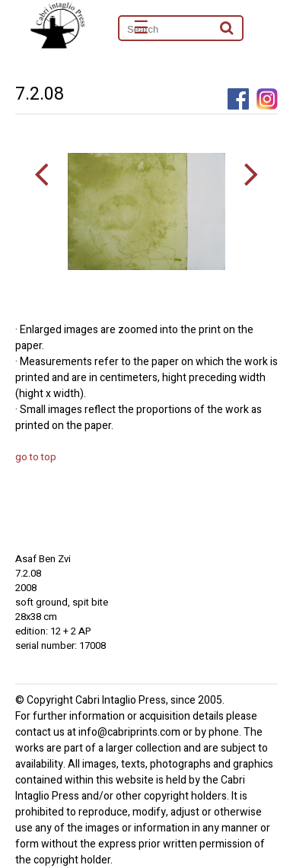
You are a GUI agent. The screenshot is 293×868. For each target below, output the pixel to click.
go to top (36, 457)
